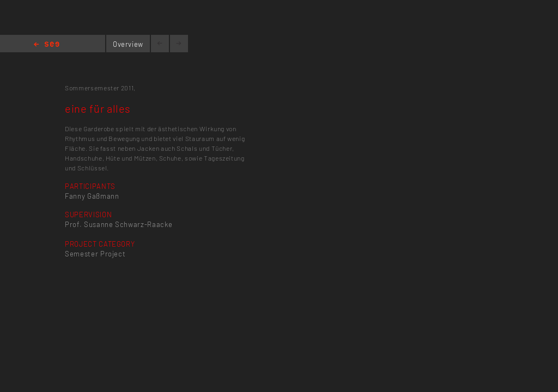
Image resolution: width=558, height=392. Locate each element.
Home (47, 45)
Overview (128, 44)
